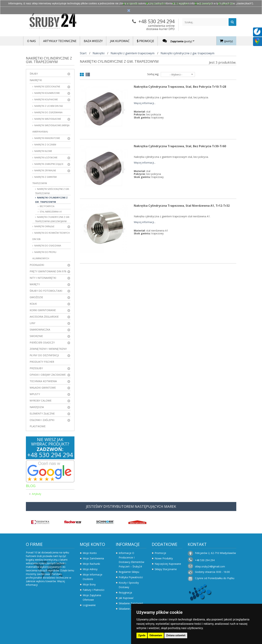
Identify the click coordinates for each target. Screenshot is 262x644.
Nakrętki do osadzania (47, 246)
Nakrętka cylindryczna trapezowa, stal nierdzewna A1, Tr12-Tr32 (182, 206)
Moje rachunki (91, 564)
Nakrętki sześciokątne (47, 87)
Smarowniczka (40, 330)
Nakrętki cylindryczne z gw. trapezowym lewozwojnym (52, 219)
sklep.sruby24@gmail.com (210, 566)
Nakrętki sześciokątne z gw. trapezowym (52, 191)
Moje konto (92, 544)
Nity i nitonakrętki (43, 278)
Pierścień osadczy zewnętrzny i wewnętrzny (48, 346)
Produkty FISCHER (42, 362)
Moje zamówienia (93, 558)
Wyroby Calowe (41, 401)
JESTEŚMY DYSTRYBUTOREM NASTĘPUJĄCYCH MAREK (131, 506)
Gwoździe (36, 297)
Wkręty (35, 284)
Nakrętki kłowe (43, 151)
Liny (32, 323)
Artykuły (37, 494)
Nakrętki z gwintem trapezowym (45, 180)
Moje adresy (90, 569)
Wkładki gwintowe (43, 388)
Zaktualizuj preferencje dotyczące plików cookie (28, 642)
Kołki (33, 304)
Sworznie (36, 336)
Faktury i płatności (94, 590)
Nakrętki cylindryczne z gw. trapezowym (51, 200)
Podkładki (37, 265)
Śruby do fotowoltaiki (46, 291)
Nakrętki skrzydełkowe (47, 119)
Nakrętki (36, 80)
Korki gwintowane (43, 310)
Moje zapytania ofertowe (92, 597)
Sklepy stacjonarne (166, 569)
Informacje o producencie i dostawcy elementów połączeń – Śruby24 (131, 560)
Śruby (34, 74)
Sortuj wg (153, 74)
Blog (31, 486)
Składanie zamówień (131, 603)
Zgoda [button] (142, 635)
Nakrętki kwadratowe (47, 138)
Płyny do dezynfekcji (44, 355)
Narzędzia (37, 407)
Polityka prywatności (131, 577)
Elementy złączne (42, 413)
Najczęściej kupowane (168, 564)
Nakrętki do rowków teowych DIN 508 (51, 236)
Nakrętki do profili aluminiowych (44, 255)
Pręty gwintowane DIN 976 (48, 271)
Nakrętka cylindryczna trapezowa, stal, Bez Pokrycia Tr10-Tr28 (180, 87)
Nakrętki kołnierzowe (47, 93)
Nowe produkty (164, 558)
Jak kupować (126, 598)
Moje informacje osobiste (93, 577)
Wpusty (35, 394)
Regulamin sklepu (129, 572)
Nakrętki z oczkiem (45, 145)
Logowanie (89, 605)
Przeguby (36, 368)
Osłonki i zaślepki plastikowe (42, 423)
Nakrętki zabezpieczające (49, 164)
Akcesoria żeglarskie (44, 317)
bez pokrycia (47, 206)
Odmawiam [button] (156, 635)
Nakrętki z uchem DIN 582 (48, 106)
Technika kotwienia (43, 381)
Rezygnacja (125, 593)
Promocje (160, 553)
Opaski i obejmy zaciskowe (48, 375)
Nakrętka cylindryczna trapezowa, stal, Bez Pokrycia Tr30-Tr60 (180, 146)
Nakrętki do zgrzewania (48, 112)
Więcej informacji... (145, 103)
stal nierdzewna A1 (51, 212)
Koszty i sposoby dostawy (129, 585)
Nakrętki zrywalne (45, 170)
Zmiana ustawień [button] (176, 635)
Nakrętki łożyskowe (46, 158)
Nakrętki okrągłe (44, 226)
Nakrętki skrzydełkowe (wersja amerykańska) (51, 129)
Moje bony (89, 584)
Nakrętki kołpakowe (46, 99)
